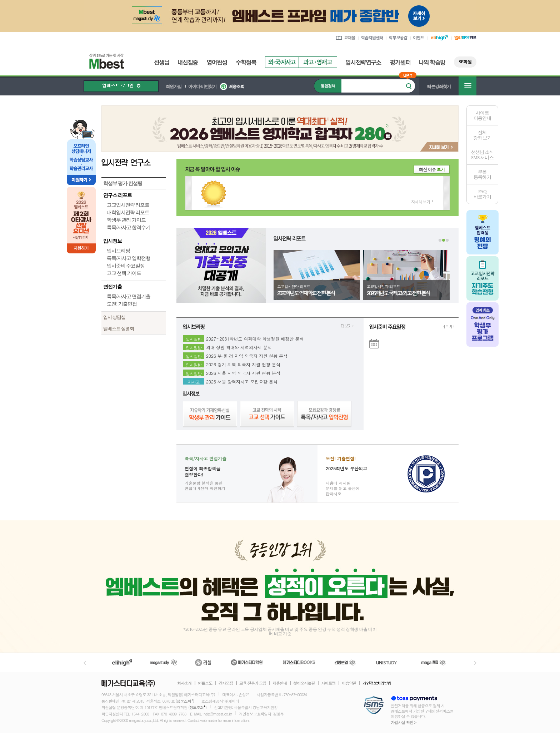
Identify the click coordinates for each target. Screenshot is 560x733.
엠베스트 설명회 (119, 329)
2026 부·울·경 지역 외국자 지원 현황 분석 (247, 355)
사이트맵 (328, 683)
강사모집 (226, 683)
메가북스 (299, 662)
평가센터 (400, 62)
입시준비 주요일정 (126, 266)
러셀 (203, 662)
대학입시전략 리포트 (128, 212)
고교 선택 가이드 (124, 273)
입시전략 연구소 (134, 162)
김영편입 (345, 662)
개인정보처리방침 (377, 683)
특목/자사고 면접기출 (129, 296)
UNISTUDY (390, 662)
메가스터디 (164, 662)
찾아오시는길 (304, 683)
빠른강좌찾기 (439, 86)
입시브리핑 (118, 251)
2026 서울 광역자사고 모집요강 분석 (242, 381)
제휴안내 (280, 683)
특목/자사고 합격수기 (129, 227)
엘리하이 (122, 662)
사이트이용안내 (482, 115)
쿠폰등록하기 (482, 174)
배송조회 (236, 86)
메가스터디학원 (247, 662)
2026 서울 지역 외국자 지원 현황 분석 (243, 372)
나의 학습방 (432, 62)
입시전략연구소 (364, 62)
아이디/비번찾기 (202, 86)
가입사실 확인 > (403, 722)
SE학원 (465, 62)
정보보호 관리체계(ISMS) (374, 706)
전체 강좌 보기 (482, 135)
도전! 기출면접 (122, 304)
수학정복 (246, 62)
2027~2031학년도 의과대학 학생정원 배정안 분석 (255, 338)
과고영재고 (318, 62)
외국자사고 (282, 62)
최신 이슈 (432, 169)
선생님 (162, 62)
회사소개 (184, 683)
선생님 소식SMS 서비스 (482, 155)
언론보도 (205, 683)
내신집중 (188, 62)
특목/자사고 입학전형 (129, 258)
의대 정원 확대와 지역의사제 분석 (239, 346)
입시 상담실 (114, 317)
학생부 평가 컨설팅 (123, 184)
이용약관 (349, 683)
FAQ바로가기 (482, 194)
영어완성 (217, 62)
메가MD (434, 662)
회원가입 (174, 86)
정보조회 (184, 701)
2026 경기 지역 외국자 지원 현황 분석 (243, 363)
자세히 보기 (421, 202)
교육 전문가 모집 (253, 683)
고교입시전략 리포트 (128, 205)
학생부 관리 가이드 (126, 220)
